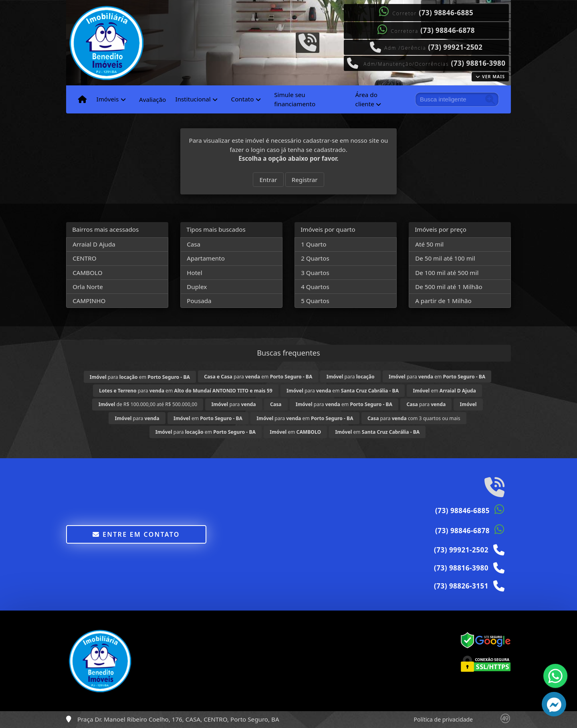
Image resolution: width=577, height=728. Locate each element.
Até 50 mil (429, 244)
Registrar (305, 180)
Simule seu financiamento (295, 99)
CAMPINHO (89, 301)
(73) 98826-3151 (461, 586)
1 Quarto (314, 244)
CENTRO (84, 258)
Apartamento (206, 258)
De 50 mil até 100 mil (445, 258)
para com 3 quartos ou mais (414, 418)
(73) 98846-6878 (448, 30)
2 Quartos (315, 258)
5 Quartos (315, 301)
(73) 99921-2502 (455, 47)
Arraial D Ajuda (94, 244)
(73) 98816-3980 (478, 63)
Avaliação (152, 99)
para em (140, 377)
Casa (194, 244)
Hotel (194, 273)
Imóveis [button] (107, 99)
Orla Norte (88, 287)
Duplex (197, 287)
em (444, 391)
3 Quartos (315, 273)
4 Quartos (315, 287)
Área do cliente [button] (366, 99)
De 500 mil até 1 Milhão (449, 287)
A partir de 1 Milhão (443, 301)
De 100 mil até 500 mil (447, 273)
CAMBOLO (87, 273)
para (351, 377)
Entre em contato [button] (136, 534)
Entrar (268, 180)
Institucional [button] (193, 99)
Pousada (199, 301)
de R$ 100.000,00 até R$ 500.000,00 (148, 404)
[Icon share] (307, 42)
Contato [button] (243, 99)
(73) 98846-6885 (446, 13)
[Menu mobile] (82, 99)
